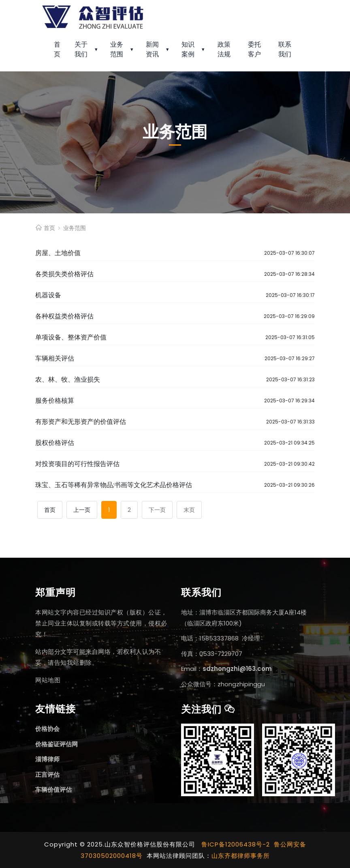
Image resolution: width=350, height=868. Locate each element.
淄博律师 (47, 759)
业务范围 (117, 49)
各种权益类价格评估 (64, 316)
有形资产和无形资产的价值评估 (81, 422)
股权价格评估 (55, 443)
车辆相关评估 (55, 358)
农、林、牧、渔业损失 (68, 379)
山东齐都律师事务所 (241, 856)
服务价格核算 (55, 401)
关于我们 (81, 49)
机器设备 (48, 295)
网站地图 (48, 680)
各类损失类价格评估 (64, 274)
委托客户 (254, 49)
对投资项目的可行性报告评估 (77, 464)
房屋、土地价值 (58, 253)
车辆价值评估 (53, 790)
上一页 (82, 510)
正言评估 (47, 775)
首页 (57, 49)
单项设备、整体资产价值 (71, 337)
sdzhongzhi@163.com (237, 669)
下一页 (157, 510)
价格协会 (47, 729)
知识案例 (188, 49)
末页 (189, 510)
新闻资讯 (152, 49)
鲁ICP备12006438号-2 (236, 844)
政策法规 (224, 49)
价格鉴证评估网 (57, 744)
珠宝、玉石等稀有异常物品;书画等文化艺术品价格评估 (114, 485)
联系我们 (285, 49)
